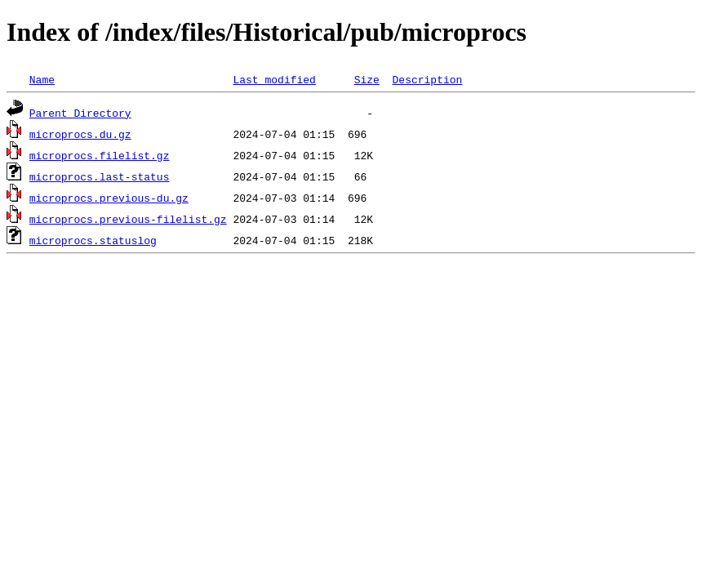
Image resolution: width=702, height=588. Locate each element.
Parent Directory (80, 113)
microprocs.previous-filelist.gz (128, 219)
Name (42, 79)
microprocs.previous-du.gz (109, 198)
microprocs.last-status (100, 176)
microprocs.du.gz (80, 134)
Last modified (274, 79)
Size (367, 79)
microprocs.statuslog (93, 240)
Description (427, 79)
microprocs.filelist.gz (100, 155)
